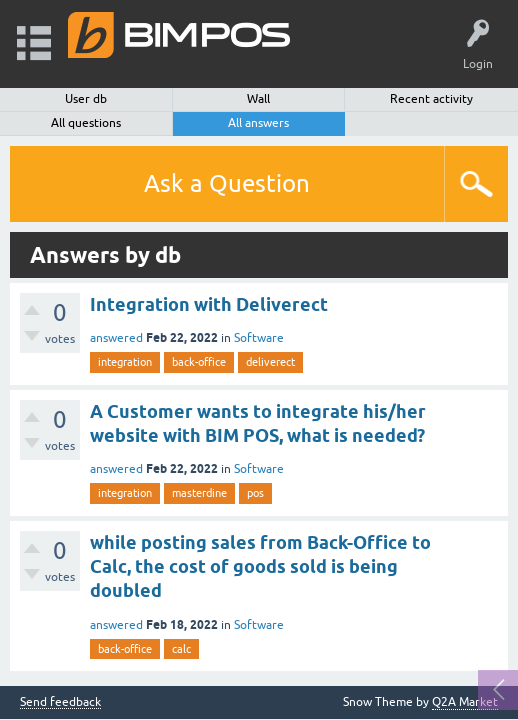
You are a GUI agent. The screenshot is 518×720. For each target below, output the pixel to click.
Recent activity (431, 99)
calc (181, 649)
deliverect (270, 362)
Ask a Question (227, 183)
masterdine (199, 493)
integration (125, 362)
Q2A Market (465, 702)
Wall (258, 99)
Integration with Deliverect (209, 304)
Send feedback (60, 702)
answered (116, 338)
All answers (258, 123)
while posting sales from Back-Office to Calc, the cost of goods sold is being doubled (260, 567)
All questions (86, 123)
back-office (199, 362)
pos (255, 493)
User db (86, 99)
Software (259, 338)
